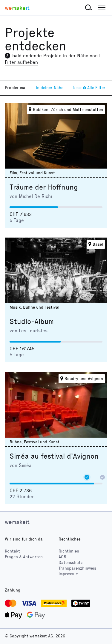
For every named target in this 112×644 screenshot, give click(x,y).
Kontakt (12, 551)
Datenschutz (71, 563)
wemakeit (17, 522)
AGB (62, 557)
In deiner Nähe (50, 88)
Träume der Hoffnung (44, 187)
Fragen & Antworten (24, 557)
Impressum (69, 574)
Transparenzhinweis (77, 568)
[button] (89, 8)
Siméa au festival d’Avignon (54, 456)
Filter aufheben (21, 62)
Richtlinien (69, 551)
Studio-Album (32, 322)
